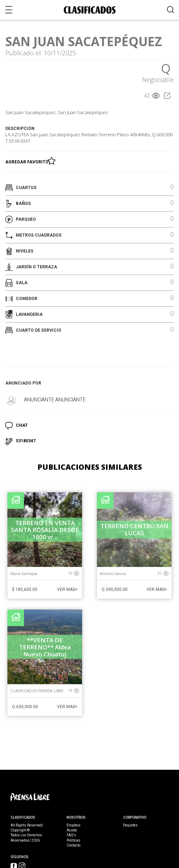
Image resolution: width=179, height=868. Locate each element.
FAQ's (71, 835)
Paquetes (130, 825)
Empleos (74, 825)
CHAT (22, 425)
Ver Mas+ (67, 589)
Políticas (73, 841)
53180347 (26, 441)
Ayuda (72, 830)
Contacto (73, 845)
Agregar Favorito (28, 161)
